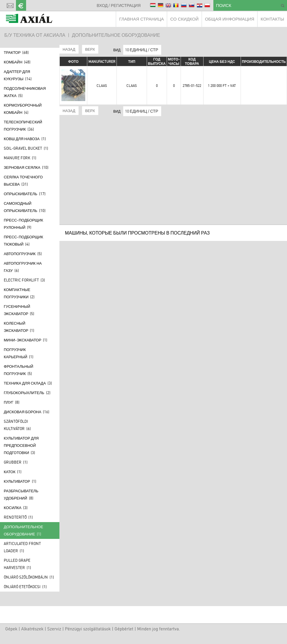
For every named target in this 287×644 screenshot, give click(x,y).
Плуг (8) (12, 402)
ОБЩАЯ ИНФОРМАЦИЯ (230, 19)
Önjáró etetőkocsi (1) (25, 587)
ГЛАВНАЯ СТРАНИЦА (141, 19)
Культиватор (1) (20, 481)
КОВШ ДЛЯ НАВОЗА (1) (25, 139)
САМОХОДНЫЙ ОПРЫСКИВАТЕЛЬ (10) (25, 207)
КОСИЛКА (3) (16, 508)
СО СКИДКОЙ (184, 19)
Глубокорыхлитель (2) (27, 393)
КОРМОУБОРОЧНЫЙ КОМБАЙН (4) (23, 109)
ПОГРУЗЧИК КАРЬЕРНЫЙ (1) (19, 353)
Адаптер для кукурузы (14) (18, 75)
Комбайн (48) (17, 62)
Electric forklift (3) (24, 280)
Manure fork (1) (20, 158)
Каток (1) (13, 472)
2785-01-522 (192, 86)
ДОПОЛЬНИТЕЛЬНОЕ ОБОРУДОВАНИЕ (116, 35)
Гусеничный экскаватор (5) (19, 310)
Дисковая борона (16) (27, 412)
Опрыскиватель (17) (25, 194)
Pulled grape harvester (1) (17, 564)
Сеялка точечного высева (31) (23, 181)
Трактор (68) (16, 52)
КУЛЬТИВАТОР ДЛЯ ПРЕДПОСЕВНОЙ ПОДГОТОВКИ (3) (21, 445)
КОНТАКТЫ (272, 19)
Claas (102, 86)
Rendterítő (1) (18, 517)
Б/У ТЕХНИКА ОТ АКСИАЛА (35, 35)
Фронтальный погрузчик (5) (19, 370)
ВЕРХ (90, 49)
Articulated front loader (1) (22, 547)
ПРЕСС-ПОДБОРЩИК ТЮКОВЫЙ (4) (23, 240)
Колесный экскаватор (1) (19, 327)
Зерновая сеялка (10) (26, 167)
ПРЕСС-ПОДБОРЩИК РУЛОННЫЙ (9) (23, 224)
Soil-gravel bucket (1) (26, 148)
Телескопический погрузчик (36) (23, 126)
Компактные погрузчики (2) (19, 293)
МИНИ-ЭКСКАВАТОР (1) (26, 340)
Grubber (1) (16, 462)
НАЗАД (69, 49)
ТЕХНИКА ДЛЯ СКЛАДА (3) (28, 383)
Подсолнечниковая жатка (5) (25, 92)
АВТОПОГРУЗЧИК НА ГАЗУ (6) (23, 267)
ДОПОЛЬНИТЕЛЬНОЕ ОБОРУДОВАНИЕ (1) (23, 530)
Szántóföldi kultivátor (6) (17, 425)
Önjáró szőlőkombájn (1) (29, 577)
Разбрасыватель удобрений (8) (21, 494)
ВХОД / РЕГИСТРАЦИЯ (119, 5)
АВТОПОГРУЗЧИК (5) (23, 254)
